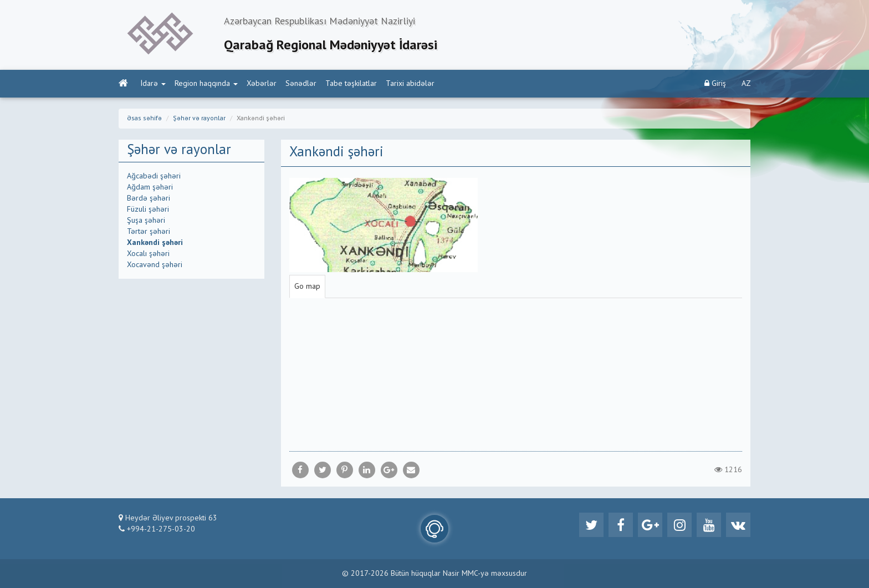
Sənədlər (301, 84)
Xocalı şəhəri (148, 254)
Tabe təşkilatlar (351, 84)
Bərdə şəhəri (149, 198)
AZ (746, 84)
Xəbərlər (262, 84)
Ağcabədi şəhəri (154, 176)
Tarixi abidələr (410, 84)
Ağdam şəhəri (150, 187)
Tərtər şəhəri (149, 232)
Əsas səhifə (144, 119)
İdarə (153, 84)
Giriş (715, 83)
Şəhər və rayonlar (199, 119)
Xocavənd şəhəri (155, 265)
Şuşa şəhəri (146, 221)
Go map (307, 287)
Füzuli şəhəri (148, 209)
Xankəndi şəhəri (155, 243)
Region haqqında (206, 84)
